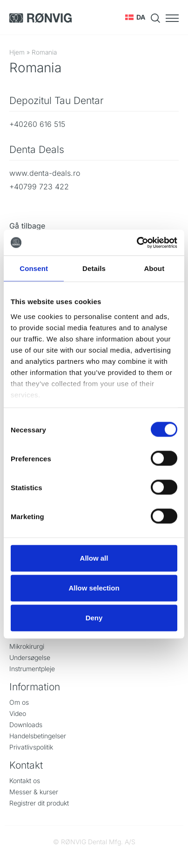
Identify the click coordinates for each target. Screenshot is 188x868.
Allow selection (94, 588)
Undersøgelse (30, 657)
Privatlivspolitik (31, 747)
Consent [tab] (34, 268)
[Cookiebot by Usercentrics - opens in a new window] (137, 243)
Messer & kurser (34, 792)
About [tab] (154, 268)
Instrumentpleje (32, 669)
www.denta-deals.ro (45, 173)
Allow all (94, 558)
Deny (94, 618)
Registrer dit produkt (39, 803)
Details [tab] (94, 268)
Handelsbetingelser (38, 736)
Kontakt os (25, 781)
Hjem (17, 52)
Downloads (26, 725)
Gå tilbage (27, 226)
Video (18, 713)
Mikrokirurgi (27, 646)
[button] (135, 17)
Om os (19, 702)
